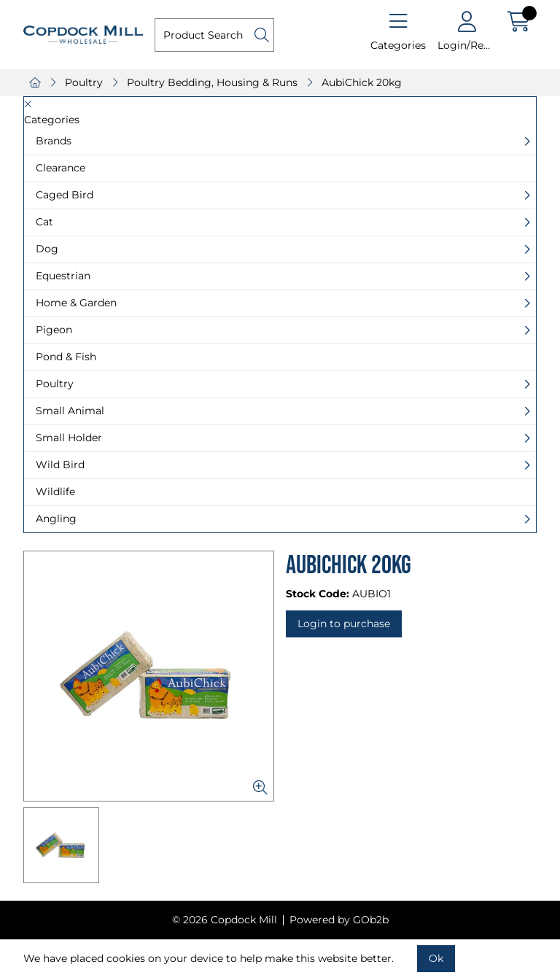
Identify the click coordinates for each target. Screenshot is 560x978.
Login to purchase (344, 624)
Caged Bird (65, 195)
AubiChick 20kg (362, 82)
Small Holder (69, 438)
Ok (436, 958)
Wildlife (55, 492)
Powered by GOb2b (339, 920)
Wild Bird (60, 465)
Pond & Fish (66, 357)
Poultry (84, 82)
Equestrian (63, 276)
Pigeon (54, 330)
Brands (54, 141)
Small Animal (70, 411)
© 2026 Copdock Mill (225, 920)
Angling (56, 519)
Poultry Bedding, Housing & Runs (212, 82)
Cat (44, 222)
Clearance (61, 168)
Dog (47, 249)
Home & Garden (76, 303)
